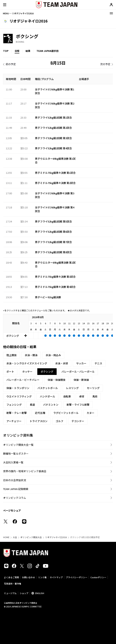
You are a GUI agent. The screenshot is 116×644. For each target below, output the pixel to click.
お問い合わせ (29, 577)
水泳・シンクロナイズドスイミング (27, 363)
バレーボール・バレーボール (78, 372)
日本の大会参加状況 (15, 480)
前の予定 (11, 64)
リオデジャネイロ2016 (56, 537)
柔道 (32, 405)
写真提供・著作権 (12, 584)
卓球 (82, 396)
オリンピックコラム (15, 498)
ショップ (24, 593)
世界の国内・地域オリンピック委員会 (25, 471)
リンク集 (42, 577)
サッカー (81, 363)
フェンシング (14, 405)
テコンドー (78, 421)
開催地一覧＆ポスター (16, 454)
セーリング (93, 388)
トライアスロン (39, 421)
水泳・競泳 (31, 355)
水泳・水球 (62, 363)
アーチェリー (14, 421)
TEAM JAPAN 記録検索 (16, 489)
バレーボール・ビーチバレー (23, 380)
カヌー (91, 413)
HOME (6, 537)
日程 (17, 51)
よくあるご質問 (11, 577)
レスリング (72, 388)
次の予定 (105, 64)
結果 (28, 51)
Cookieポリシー (98, 577)
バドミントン (51, 405)
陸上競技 (12, 355)
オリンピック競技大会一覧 (18, 445)
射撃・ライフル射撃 (78, 405)
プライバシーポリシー (77, 577)
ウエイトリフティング (19, 396)
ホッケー (27, 372)
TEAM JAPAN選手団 (47, 51)
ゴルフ (59, 421)
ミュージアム (10, 593)
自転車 (67, 396)
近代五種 (40, 413)
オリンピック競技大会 (31, 537)
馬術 (95, 396)
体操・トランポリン (18, 388)
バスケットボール (48, 388)
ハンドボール (47, 396)
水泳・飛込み (53, 355)
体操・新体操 (81, 380)
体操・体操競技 (57, 380)
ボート (10, 372)
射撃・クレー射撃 (17, 413)
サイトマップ (56, 577)
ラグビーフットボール (66, 413)
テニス (98, 363)
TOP (6, 51)
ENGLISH (40, 593)
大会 (15, 537)
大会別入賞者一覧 (13, 462)
